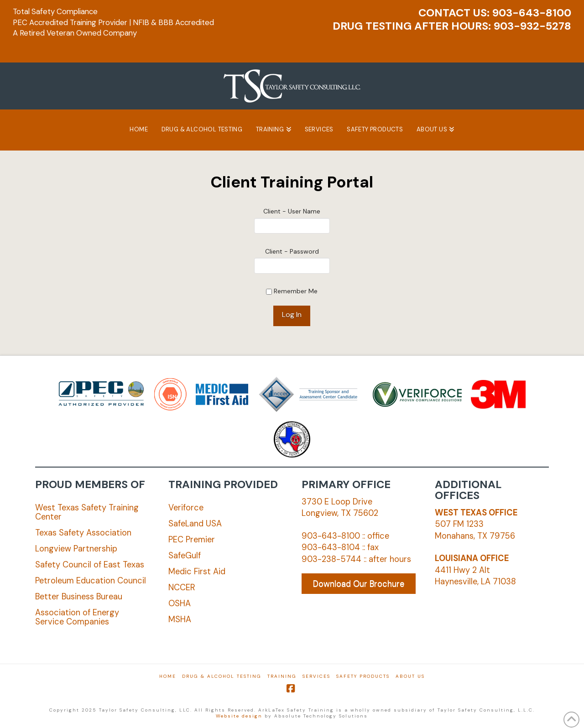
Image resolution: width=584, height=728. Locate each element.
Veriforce (186, 508)
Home (168, 676)
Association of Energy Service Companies (77, 617)
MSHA (180, 619)
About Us (410, 676)
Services (316, 676)
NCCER (182, 588)
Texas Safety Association (83, 533)
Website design (239, 716)
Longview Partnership (76, 549)
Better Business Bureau (79, 597)
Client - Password (292, 251)
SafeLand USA (195, 524)
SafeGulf (185, 556)
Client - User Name (292, 211)
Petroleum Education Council (91, 581)
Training (282, 676)
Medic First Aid (197, 572)
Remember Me (292, 291)
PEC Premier (192, 540)
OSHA (180, 603)
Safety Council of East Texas (90, 565)
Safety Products (363, 676)
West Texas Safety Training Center (87, 512)
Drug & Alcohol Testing (222, 676)
